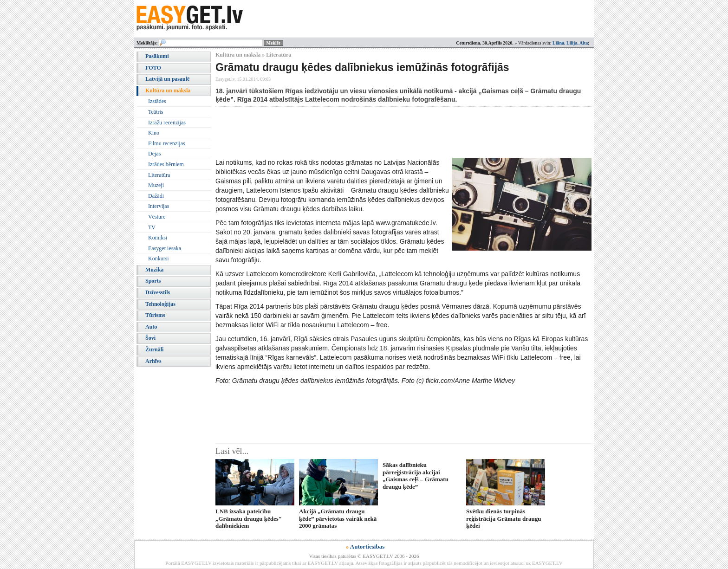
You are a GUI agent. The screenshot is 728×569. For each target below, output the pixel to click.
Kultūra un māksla (168, 91)
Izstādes (157, 101)
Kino (154, 133)
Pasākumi (157, 56)
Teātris (156, 112)
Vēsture (157, 217)
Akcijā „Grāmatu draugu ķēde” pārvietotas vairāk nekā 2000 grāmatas (338, 518)
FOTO (153, 68)
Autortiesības (367, 546)
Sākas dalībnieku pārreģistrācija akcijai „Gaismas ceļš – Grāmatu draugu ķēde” (416, 475)
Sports (153, 281)
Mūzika (154, 270)
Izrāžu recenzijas (167, 123)
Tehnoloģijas (160, 304)
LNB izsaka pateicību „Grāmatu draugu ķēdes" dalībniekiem (249, 518)
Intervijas (159, 206)
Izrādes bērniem (166, 164)
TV (152, 227)
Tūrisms (155, 315)
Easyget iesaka (165, 248)
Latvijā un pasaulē (167, 79)
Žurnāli (154, 349)
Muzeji (156, 185)
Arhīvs (153, 361)
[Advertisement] (384, 132)
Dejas (154, 154)
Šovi (150, 338)
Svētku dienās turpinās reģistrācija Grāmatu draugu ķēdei (504, 518)
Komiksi (158, 238)
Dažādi (156, 196)
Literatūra (159, 175)
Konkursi (159, 259)
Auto (151, 327)
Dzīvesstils (158, 292)
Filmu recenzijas (167, 143)
